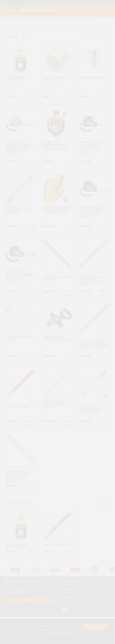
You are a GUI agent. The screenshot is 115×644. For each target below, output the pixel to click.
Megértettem (96, 627)
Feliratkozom (29, 601)
